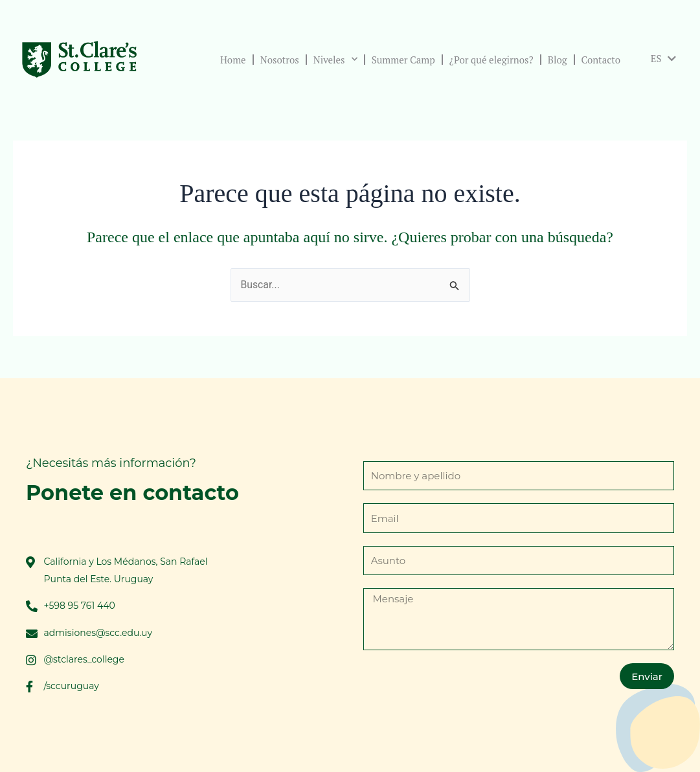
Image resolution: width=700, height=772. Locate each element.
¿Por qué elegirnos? (490, 60)
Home (231, 60)
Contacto (599, 60)
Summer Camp (401, 60)
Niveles (333, 59)
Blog (556, 60)
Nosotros (278, 60)
